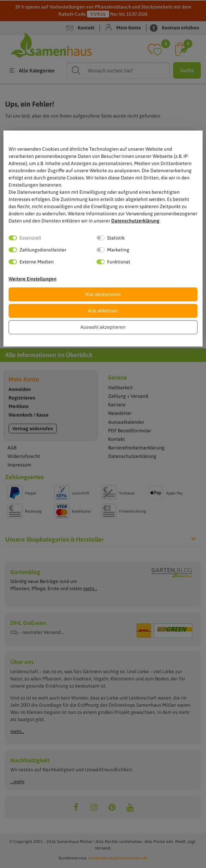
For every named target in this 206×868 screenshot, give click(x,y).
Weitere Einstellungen (33, 279)
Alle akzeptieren (103, 294)
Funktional (119, 262)
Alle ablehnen (103, 311)
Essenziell (30, 238)
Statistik (116, 238)
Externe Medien (37, 262)
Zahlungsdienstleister (43, 250)
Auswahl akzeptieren (103, 327)
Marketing (118, 250)
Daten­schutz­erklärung (135, 221)
